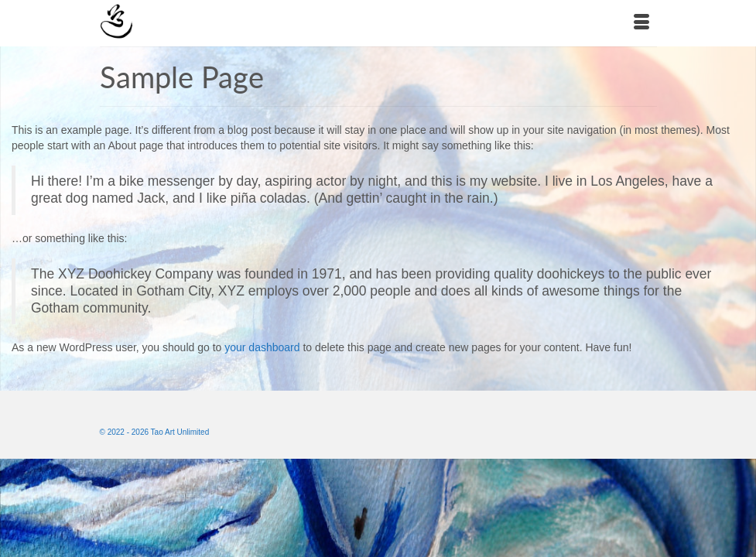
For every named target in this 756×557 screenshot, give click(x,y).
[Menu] (641, 23)
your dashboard (262, 347)
